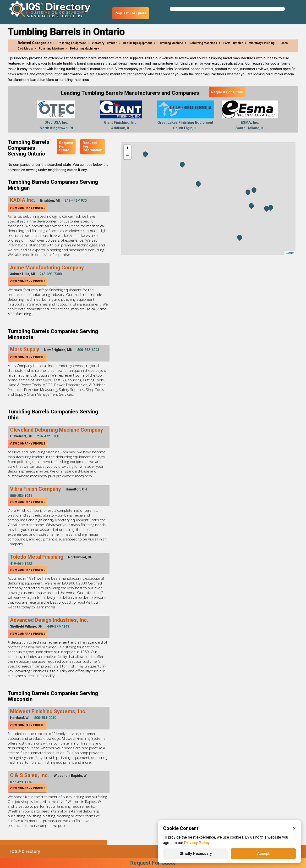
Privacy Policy (197, 843)
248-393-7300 (51, 274)
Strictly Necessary (196, 854)
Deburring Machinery (84, 49)
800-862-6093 (88, 350)
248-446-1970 (76, 200)
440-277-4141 (58, 626)
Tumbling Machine (171, 43)
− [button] (128, 156)
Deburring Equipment (137, 43)
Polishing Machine (51, 49)
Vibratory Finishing (262, 43)
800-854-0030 (45, 718)
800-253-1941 (21, 496)
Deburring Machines (203, 43)
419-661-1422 (21, 564)
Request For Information (93, 146)
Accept (263, 854)
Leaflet (290, 253)
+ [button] (128, 149)
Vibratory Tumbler (104, 43)
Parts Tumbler (233, 43)
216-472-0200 (48, 436)
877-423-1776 (21, 782)
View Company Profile (27, 208)
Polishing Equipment (72, 43)
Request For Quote (131, 13)
